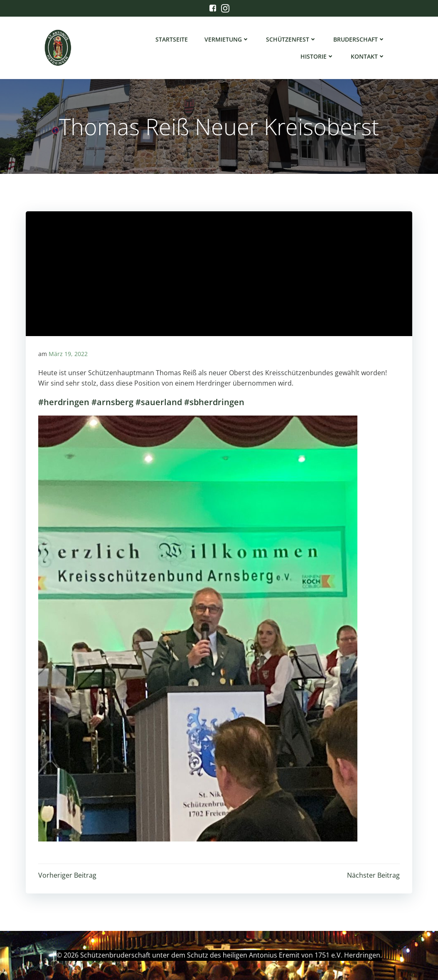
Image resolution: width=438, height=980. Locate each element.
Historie (317, 56)
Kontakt (368, 56)
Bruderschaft (359, 39)
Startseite (172, 39)
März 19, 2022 (68, 354)
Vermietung (227, 39)
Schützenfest (291, 39)
